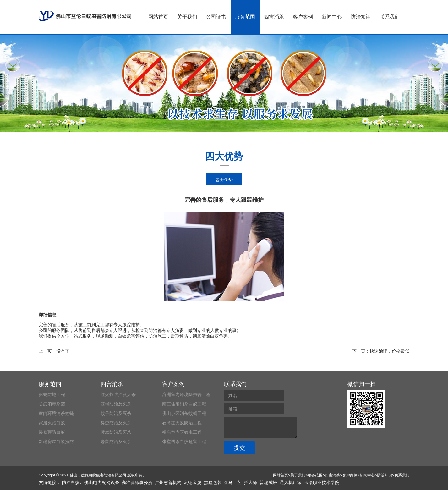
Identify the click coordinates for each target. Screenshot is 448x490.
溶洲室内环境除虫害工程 (186, 394)
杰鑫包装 (213, 482)
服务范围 (245, 17)
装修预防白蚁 (52, 432)
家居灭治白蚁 (52, 423)
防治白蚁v (72, 482)
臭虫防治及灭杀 (116, 423)
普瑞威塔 (268, 482)
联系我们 (390, 17)
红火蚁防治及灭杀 (118, 394)
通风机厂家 (291, 482)
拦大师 (250, 482)
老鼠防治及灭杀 (116, 442)
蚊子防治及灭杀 (116, 413)
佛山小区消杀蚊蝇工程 (184, 413)
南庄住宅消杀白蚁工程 (184, 404)
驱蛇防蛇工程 (52, 394)
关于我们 (187, 17)
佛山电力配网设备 (102, 482)
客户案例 (303, 17)
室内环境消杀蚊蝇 (56, 413)
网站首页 (158, 17)
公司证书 (216, 17)
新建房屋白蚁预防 (56, 442)
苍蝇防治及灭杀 (116, 404)
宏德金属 (193, 482)
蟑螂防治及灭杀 (116, 432)
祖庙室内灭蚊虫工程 (182, 432)
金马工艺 (233, 482)
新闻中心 (332, 17)
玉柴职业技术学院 (322, 482)
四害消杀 (274, 17)
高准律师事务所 (137, 482)
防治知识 (361, 17)
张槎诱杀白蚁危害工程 (184, 442)
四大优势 (224, 180)
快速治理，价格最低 (390, 351)
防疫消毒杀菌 (52, 404)
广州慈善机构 (168, 482)
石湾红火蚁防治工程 (182, 423)
